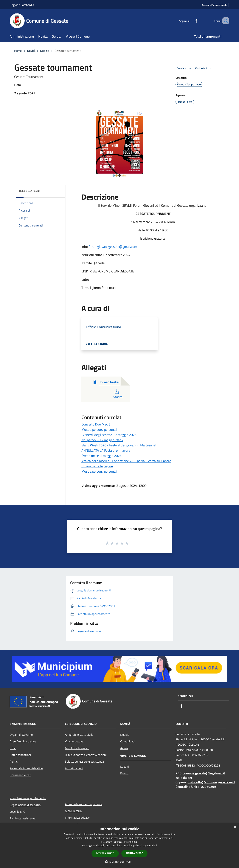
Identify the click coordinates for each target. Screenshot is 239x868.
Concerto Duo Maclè (96, 424)
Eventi (124, 773)
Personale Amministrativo (26, 768)
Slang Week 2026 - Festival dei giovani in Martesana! (119, 445)
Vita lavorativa (74, 741)
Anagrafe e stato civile (79, 735)
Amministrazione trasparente (84, 804)
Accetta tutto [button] (105, 853)
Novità (31, 51)
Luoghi (125, 767)
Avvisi (124, 748)
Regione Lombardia (22, 5)
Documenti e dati (21, 775)
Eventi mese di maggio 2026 (101, 456)
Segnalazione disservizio (25, 805)
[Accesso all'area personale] (214, 5)
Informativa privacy (77, 818)
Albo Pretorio (73, 811)
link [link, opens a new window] (155, 845)
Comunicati (127, 741)
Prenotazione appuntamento (28, 798)
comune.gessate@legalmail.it (204, 773)
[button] (119, 862)
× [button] (235, 827)
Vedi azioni (204, 69)
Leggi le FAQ (18, 812)
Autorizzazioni (74, 768)
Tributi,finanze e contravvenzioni (86, 755)
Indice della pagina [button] (29, 191)
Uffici (13, 748)
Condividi (184, 69)
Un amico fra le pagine (97, 466)
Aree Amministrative (23, 741)
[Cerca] (225, 21)
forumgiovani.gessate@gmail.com (113, 247)
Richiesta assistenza (23, 818)
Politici (14, 761)
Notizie (45, 51)
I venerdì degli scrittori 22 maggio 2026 (109, 435)
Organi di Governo (21, 735)
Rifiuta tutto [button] (135, 853)
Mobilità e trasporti (77, 748)
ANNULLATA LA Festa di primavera (106, 450)
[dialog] (119, 846)
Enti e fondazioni (20, 755)
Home (18, 51)
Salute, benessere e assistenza (84, 761)
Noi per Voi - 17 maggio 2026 (102, 440)
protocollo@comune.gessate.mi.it (211, 782)
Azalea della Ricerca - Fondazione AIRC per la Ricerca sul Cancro (126, 461)
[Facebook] (192, 21)
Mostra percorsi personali (99, 430)
